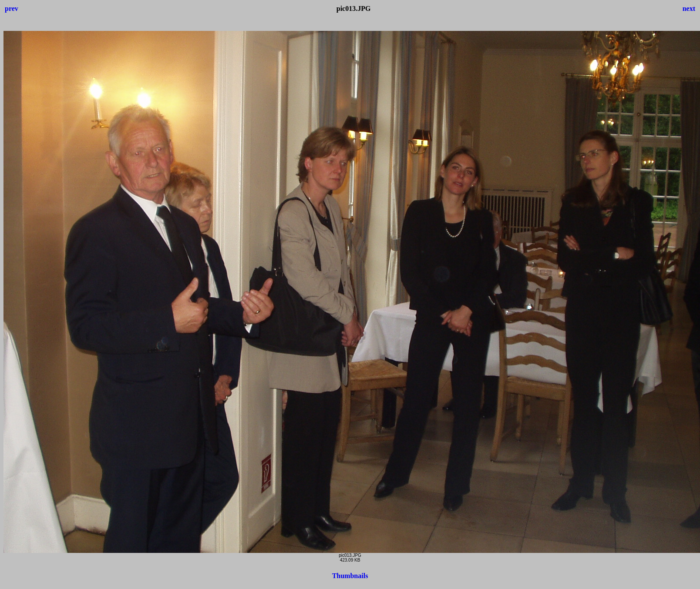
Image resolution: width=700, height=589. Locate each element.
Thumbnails (350, 576)
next (689, 8)
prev (12, 8)
